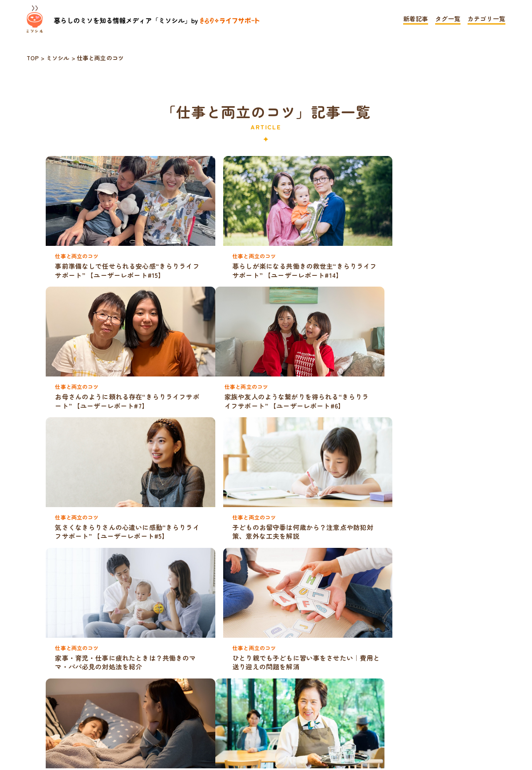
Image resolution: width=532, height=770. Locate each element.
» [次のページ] (292, 698)
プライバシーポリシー (220, 724)
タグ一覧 (448, 19)
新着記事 (416, 19)
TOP (146, 724)
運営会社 (378, 724)
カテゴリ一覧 (486, 19)
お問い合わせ (312, 724)
